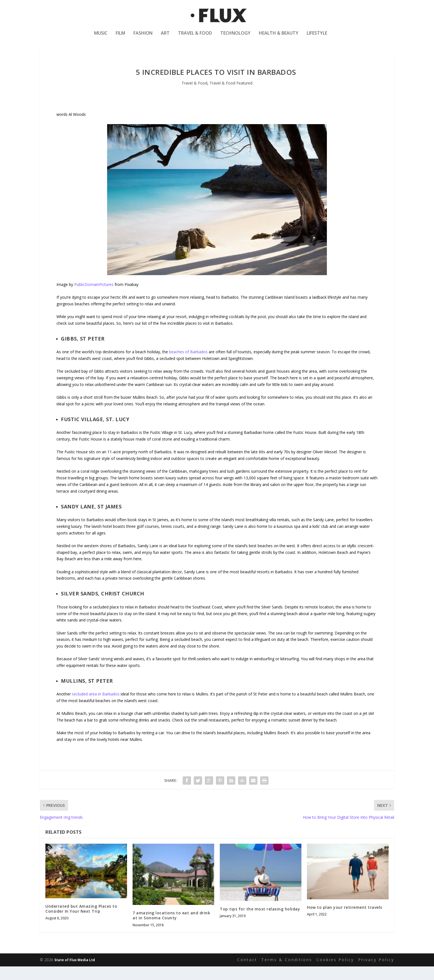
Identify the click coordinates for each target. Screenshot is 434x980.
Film (120, 37)
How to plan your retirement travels (345, 921)
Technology (235, 37)
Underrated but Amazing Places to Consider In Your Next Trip (81, 923)
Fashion (143, 37)
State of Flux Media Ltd (75, 974)
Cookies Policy (335, 973)
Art (165, 37)
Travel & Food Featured (231, 97)
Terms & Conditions (287, 973)
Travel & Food (195, 37)
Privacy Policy (376, 973)
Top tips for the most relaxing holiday (260, 923)
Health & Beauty (279, 37)
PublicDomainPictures (94, 298)
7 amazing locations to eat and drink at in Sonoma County (171, 929)
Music (101, 37)
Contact (247, 973)
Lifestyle (317, 37)
